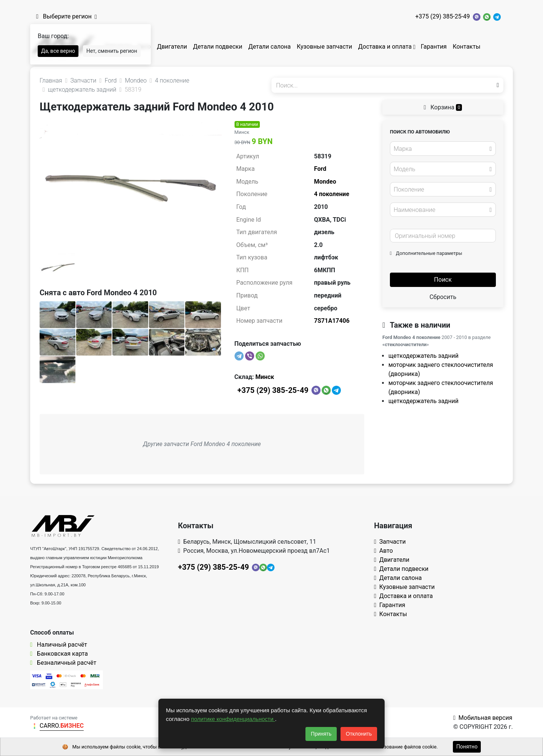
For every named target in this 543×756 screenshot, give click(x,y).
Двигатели (172, 47)
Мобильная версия (483, 718)
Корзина (443, 107)
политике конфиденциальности (233, 719)
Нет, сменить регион (112, 51)
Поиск (443, 280)
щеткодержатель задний (423, 356)
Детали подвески (218, 47)
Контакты (466, 47)
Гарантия (434, 47)
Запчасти (390, 542)
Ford (320, 169)
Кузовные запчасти (324, 47)
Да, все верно (58, 51)
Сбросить (443, 297)
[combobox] (443, 149)
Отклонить (359, 734)
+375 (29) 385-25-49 (443, 16)
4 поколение (332, 194)
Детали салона (269, 47)
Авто (383, 551)
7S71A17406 (332, 321)
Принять (321, 734)
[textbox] (441, 149)
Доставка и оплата (385, 47)
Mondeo (325, 182)
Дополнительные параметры (426, 253)
